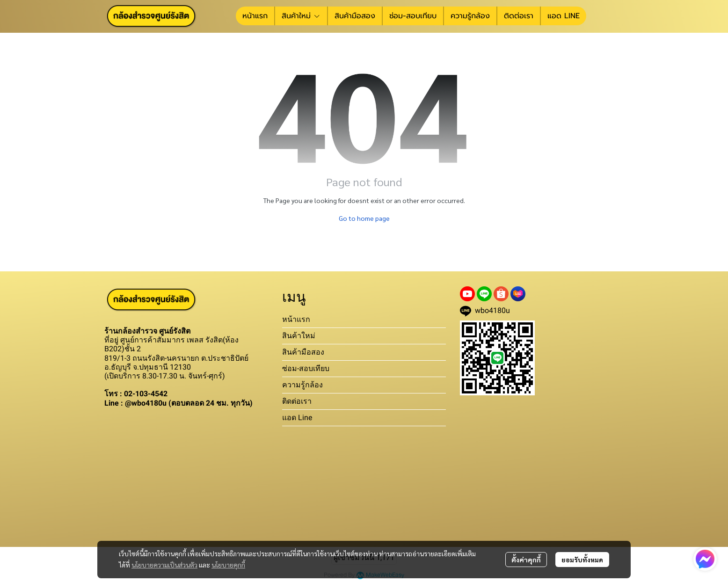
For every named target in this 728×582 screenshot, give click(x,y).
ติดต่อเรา (297, 401)
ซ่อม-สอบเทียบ (306, 368)
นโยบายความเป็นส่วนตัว (164, 565)
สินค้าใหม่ (299, 336)
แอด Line (297, 418)
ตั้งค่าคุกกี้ (526, 560)
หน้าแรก (296, 319)
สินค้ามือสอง (303, 352)
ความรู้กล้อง (302, 385)
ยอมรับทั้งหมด (582, 560)
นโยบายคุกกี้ (228, 565)
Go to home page (364, 218)
